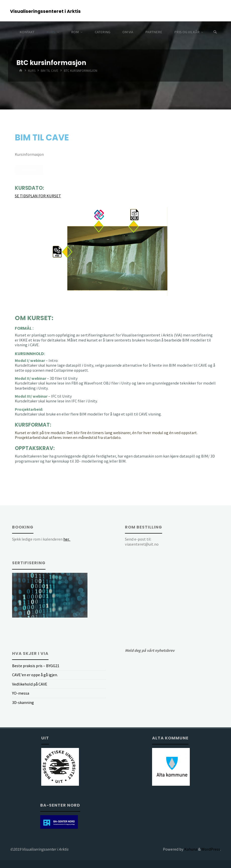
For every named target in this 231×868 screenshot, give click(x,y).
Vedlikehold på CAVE (30, 684)
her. (67, 539)
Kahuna (190, 849)
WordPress (211, 849)
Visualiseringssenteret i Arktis (45, 11)
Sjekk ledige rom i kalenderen (41, 539)
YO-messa (21, 693)
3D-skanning (23, 702)
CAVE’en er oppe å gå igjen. (35, 675)
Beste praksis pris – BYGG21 (36, 666)
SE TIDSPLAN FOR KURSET (38, 196)
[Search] (215, 32)
